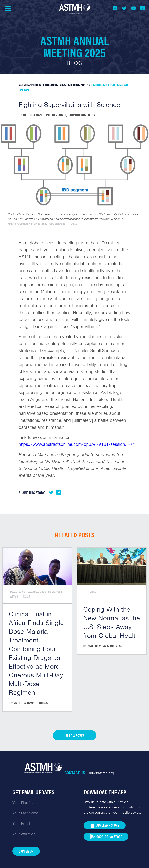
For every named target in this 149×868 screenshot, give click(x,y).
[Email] (39, 824)
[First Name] (39, 803)
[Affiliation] (39, 834)
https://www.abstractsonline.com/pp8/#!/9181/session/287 (76, 444)
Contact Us (75, 772)
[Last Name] (39, 813)
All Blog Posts (78, 85)
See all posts (75, 735)
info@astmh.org (102, 773)
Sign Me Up (26, 851)
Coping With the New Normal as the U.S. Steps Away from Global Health (112, 622)
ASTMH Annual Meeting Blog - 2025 (42, 85)
